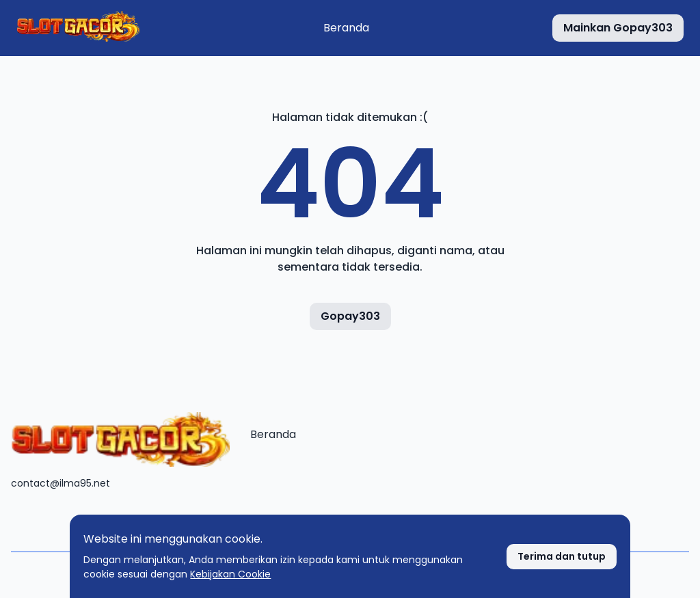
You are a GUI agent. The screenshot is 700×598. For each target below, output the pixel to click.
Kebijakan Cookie (230, 574)
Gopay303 (350, 316)
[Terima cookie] (562, 557)
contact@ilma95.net (60, 483)
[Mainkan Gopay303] (618, 28)
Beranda (346, 28)
